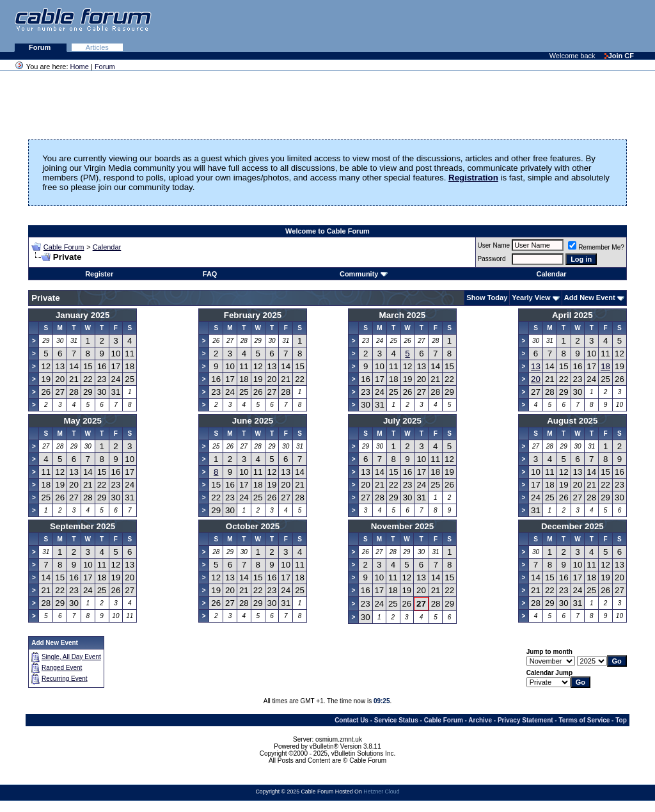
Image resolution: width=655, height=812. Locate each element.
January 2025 (83, 315)
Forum (41, 47)
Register (99, 274)
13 (536, 366)
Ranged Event (62, 668)
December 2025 (572, 526)
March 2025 (403, 315)
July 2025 (402, 421)
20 (536, 379)
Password (492, 259)
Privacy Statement (525, 720)
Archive (480, 720)
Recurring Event (65, 679)
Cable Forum (64, 247)
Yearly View (531, 298)
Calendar (107, 247)
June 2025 (253, 421)
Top (621, 720)
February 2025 (253, 315)
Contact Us (351, 720)
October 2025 (253, 526)
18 (605, 366)
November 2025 (403, 526)
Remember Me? (596, 247)
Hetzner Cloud (381, 792)
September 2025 (83, 526)
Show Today (487, 298)
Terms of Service (584, 720)
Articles (97, 47)
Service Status (396, 720)
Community (364, 274)
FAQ (210, 274)
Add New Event (590, 298)
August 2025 (572, 421)
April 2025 (572, 315)
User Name (494, 245)
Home (80, 67)
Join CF (619, 56)
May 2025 (83, 421)
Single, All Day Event (71, 657)
